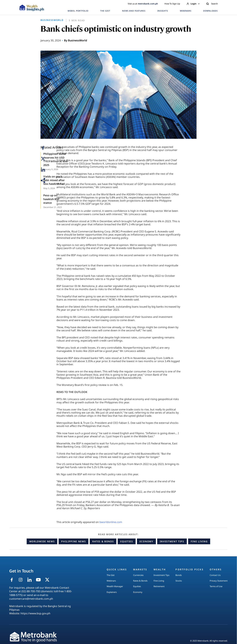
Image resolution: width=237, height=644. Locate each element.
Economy (146, 541)
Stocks (179, 581)
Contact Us (215, 575)
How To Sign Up (172, 4)
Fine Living (199, 541)
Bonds (179, 575)
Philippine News (73, 541)
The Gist (111, 575)
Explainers (112, 592)
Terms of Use (216, 586)
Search (212, 4)
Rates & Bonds (103, 541)
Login (193, 4)
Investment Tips (172, 541)
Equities (127, 541)
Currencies (138, 575)
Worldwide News (42, 541)
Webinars (111, 581)
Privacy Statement (219, 581)
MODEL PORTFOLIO (78, 11)
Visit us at (143, 4)
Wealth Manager (115, 586)
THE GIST (105, 11)
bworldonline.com (111, 522)
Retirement (159, 586)
